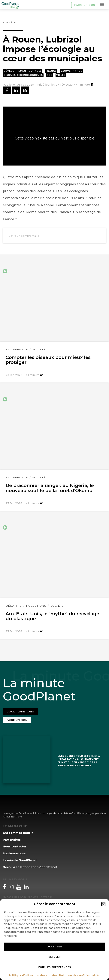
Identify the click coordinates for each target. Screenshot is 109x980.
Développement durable (23, 71)
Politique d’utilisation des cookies (33, 975)
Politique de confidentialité (79, 975)
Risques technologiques (23, 75)
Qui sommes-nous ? (18, 833)
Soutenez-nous (14, 853)
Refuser (55, 957)
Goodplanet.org (20, 712)
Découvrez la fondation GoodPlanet (30, 867)
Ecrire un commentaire (24, 236)
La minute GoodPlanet (20, 860)
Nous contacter (15, 846)
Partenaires (12, 840)
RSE (50, 75)
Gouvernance (71, 71)
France (51, 71)
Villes (61, 75)
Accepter (55, 947)
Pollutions (36, 606)
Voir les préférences (54, 967)
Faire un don (85, 5)
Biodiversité (17, 349)
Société (9, 22)
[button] (103, 904)
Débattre (14, 606)
